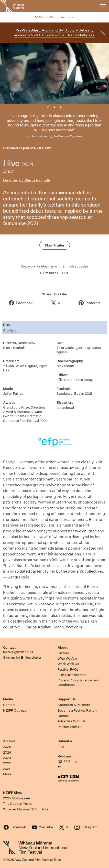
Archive (9, 741)
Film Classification (72, 675)
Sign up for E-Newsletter (22, 657)
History (63, 653)
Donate (63, 716)
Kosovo (27, 266)
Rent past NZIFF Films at (67, 762)
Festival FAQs (68, 669)
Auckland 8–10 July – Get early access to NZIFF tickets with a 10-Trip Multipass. (55, 33)
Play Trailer (55, 245)
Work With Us (68, 664)
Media (8, 699)
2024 (7, 752)
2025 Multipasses (17, 798)
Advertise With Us (72, 721)
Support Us (67, 699)
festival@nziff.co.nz (18, 652)
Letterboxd (65, 408)
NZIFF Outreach (16, 710)
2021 (7, 769)
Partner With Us (70, 727)
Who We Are (67, 658)
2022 (7, 763)
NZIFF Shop (13, 793)
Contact (9, 647)
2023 (7, 758)
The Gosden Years (17, 804)
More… (8, 774)
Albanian (47, 266)
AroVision (11, 330)
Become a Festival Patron (77, 710)
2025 (7, 747)
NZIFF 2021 (43, 148)
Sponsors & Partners (74, 705)
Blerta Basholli (37, 180)
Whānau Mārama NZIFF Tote (26, 809)
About (63, 647)
